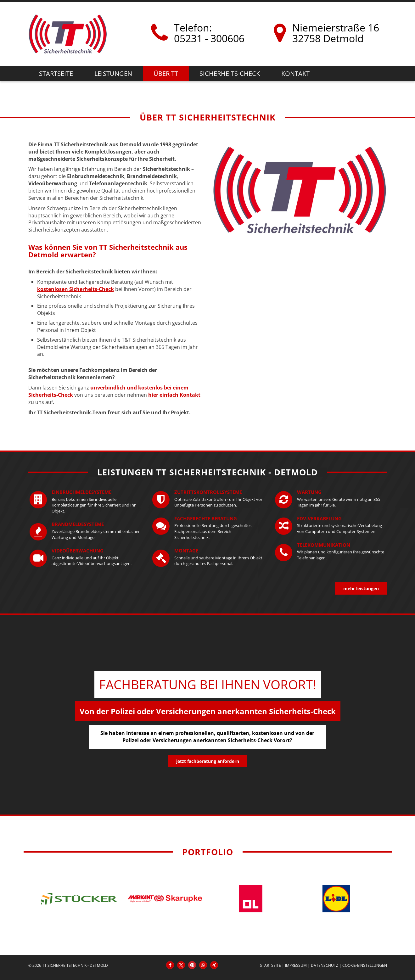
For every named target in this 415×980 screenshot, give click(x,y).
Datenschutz (325, 965)
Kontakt (295, 73)
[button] (170, 965)
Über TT (166, 73)
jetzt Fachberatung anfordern (208, 761)
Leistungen (113, 73)
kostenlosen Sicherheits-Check (76, 289)
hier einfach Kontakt (174, 395)
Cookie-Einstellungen (365, 965)
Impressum (296, 965)
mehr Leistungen (361, 588)
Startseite (56, 73)
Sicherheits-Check (230, 73)
